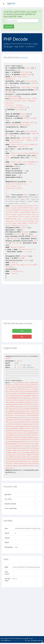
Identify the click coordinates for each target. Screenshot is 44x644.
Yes (22, 331)
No (22, 337)
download (24, 58)
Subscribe (9, 26)
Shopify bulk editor (18, 640)
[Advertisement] (21, 303)
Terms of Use (38, 638)
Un (11, 4)
